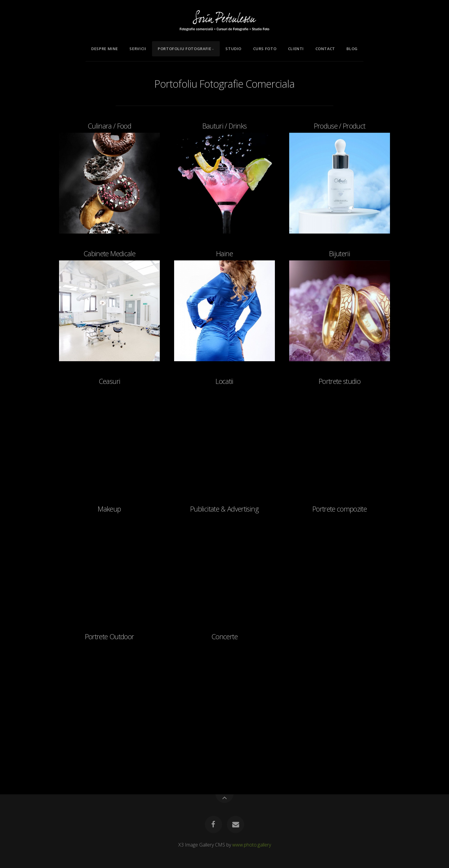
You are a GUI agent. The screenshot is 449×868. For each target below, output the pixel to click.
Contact (325, 49)
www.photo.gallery (252, 845)
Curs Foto (265, 49)
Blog (352, 49)
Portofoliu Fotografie (184, 49)
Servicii (138, 49)
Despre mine (105, 49)
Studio (233, 49)
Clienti (296, 49)
